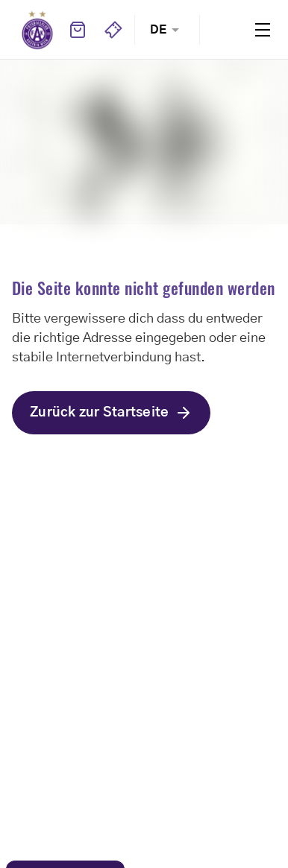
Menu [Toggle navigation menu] (263, 30)
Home (37, 30)
